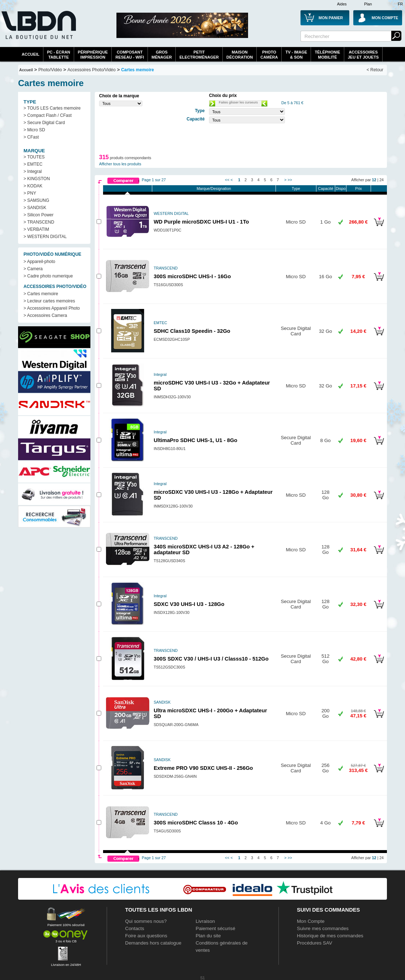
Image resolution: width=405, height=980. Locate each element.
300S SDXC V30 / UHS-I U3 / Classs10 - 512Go (211, 659)
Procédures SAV (315, 943)
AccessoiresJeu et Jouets (363, 55)
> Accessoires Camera (45, 315)
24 (381, 180)
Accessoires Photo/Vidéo (91, 70)
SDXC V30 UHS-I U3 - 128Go (189, 604)
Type (296, 188)
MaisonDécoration (240, 55)
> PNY (30, 193)
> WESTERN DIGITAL (45, 237)
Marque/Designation (214, 188)
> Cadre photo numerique (48, 276)
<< (227, 180)
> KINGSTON (37, 179)
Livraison (205, 921)
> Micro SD (34, 130)
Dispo (340, 188)
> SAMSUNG (36, 200)
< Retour (375, 70)
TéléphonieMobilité (327, 55)
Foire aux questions (146, 936)
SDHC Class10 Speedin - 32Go (192, 331)
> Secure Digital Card (44, 123)
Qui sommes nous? (146, 921)
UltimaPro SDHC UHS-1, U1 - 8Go (195, 440)
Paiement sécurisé (216, 928)
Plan (368, 4)
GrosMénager (162, 55)
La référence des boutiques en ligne (38, 30)
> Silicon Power (39, 215)
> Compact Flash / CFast (48, 115)
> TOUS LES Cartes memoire (52, 108)
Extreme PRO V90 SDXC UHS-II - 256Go (203, 768)
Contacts (135, 928)
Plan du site (208, 936)
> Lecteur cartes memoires (49, 301)
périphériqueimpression (93, 55)
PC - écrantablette (59, 55)
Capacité (326, 188)
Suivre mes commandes (323, 928)
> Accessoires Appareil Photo (52, 308)
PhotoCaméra (269, 55)
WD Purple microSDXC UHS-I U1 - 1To (201, 222)
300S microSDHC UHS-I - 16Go (192, 276)
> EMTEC (33, 164)
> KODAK (33, 186)
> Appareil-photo (39, 262)
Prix (358, 188)
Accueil (31, 54)
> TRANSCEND (39, 222)
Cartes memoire (138, 70)
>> (290, 180)
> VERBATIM (36, 229)
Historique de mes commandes (330, 936)
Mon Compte (311, 921)
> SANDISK (35, 208)
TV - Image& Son (296, 55)
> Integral (33, 171)
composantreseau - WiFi (130, 55)
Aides (342, 4)
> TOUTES (34, 157)
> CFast (31, 137)
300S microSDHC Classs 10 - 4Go (196, 823)
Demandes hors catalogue (153, 943)
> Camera (33, 269)
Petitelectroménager (199, 55)
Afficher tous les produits (120, 164)
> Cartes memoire (41, 294)
